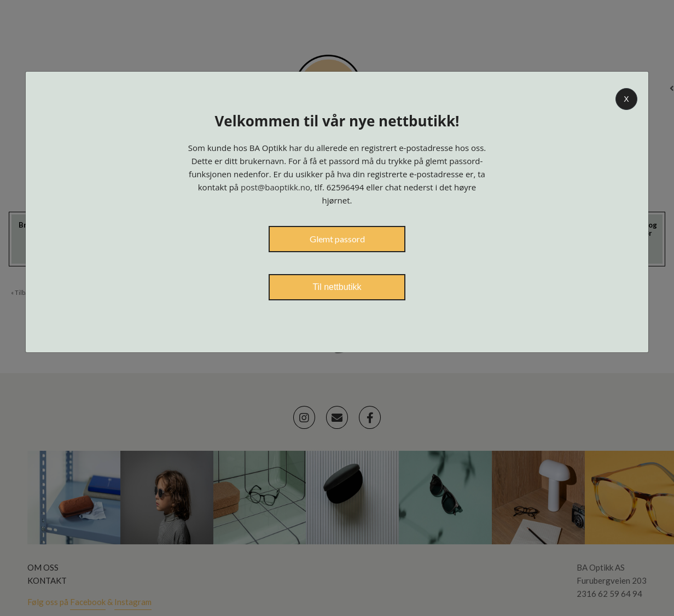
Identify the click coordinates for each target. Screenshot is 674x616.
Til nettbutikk (337, 287)
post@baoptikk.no (275, 187)
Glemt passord (337, 239)
